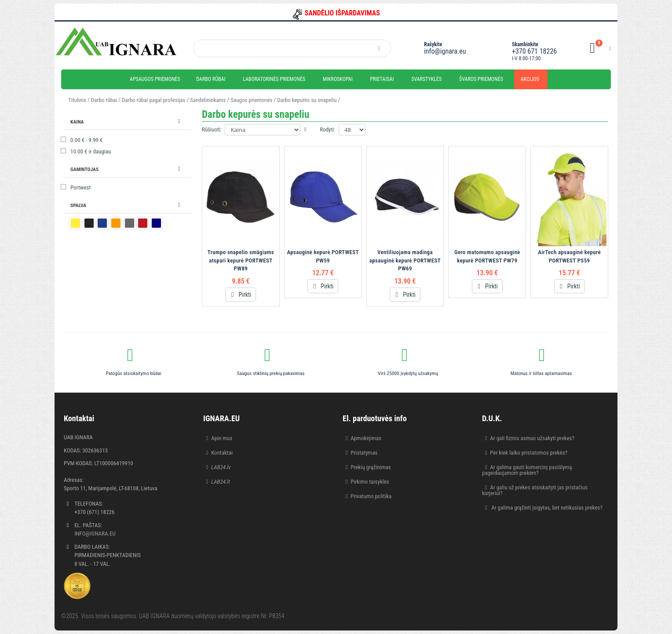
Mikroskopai (338, 79)
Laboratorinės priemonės (274, 79)
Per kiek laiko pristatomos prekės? (529, 453)
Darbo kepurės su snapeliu (307, 100)
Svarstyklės (426, 79)
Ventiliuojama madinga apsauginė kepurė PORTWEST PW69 (405, 260)
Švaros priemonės (481, 79)
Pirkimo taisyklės (370, 482)
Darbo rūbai (211, 79)
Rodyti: (327, 129)
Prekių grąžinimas (371, 467)
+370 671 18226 (534, 51)
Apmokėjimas (366, 438)
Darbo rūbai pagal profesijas (153, 100)
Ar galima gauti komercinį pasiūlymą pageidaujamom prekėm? (527, 470)
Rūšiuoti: (212, 129)
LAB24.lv (221, 467)
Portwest (80, 188)
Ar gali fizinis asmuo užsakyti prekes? (532, 438)
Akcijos (530, 79)
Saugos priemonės (251, 100)
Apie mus (222, 438)
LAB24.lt (221, 482)
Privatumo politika (371, 496)
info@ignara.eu (445, 51)
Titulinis (77, 100)
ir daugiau (91, 151)
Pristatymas (364, 453)
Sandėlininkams (208, 100)
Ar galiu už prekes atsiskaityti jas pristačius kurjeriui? (535, 490)
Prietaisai (382, 79)
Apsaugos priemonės (155, 79)
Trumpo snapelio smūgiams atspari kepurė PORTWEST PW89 (241, 260)
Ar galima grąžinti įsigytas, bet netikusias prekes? (546, 508)
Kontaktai (222, 453)
